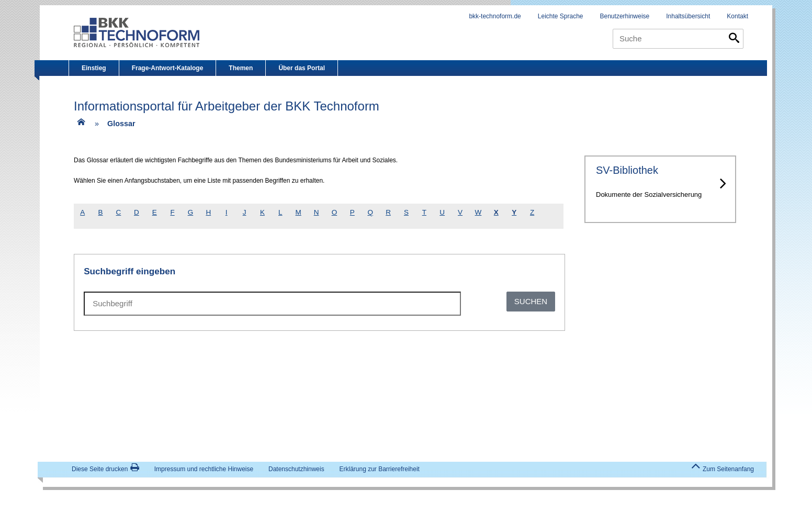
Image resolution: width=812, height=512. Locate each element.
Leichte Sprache (561, 16)
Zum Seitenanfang (723, 469)
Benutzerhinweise (625, 16)
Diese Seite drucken (105, 469)
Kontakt (737, 16)
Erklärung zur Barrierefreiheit (380, 469)
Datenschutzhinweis (296, 469)
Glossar (121, 124)
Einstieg (94, 68)
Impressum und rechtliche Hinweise (204, 469)
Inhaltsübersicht (688, 16)
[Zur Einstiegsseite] (80, 126)
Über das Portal (302, 68)
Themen (241, 68)
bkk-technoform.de (495, 16)
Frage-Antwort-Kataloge (168, 68)
